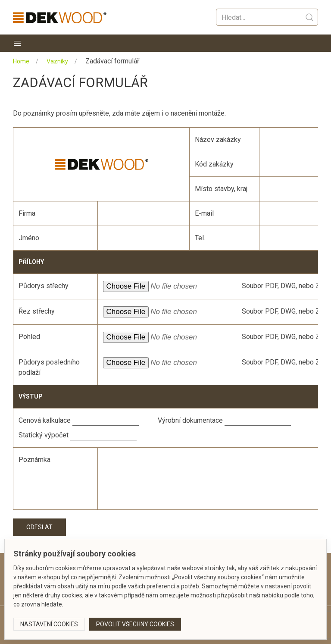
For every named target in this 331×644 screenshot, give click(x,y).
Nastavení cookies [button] (49, 624)
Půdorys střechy (44, 286)
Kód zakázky (214, 164)
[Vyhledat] (267, 17)
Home (21, 61)
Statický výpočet (44, 435)
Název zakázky (218, 140)
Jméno (29, 238)
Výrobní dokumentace (190, 420)
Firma (27, 213)
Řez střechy (37, 311)
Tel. (200, 238)
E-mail (204, 213)
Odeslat (39, 527)
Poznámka (34, 460)
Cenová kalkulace (45, 420)
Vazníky (57, 61)
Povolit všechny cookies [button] (135, 624)
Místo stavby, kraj (221, 189)
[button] (17, 43)
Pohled (29, 337)
